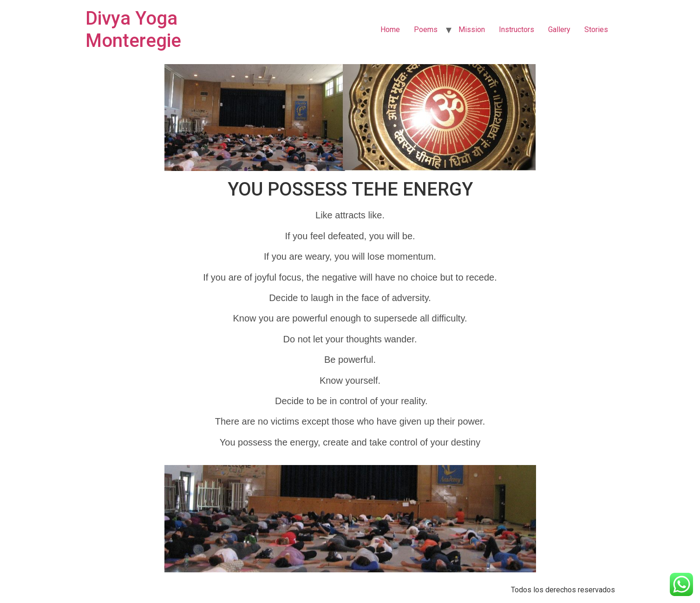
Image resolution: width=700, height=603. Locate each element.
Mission (472, 29)
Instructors (517, 29)
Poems (426, 29)
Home (390, 29)
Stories (596, 29)
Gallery (559, 29)
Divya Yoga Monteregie (133, 29)
